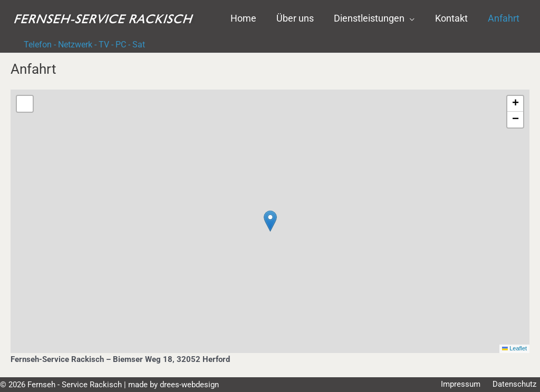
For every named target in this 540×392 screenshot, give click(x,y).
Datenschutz (518, 385)
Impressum (469, 385)
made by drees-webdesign (173, 385)
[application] (413, 18)
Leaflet (514, 348)
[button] (377, 18)
